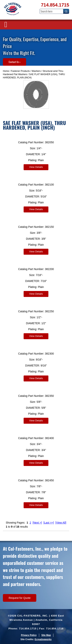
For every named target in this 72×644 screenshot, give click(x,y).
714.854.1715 (55, 5)
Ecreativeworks (43, 639)
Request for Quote (20, 598)
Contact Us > (14, 62)
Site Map (46, 635)
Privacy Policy (29, 635)
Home (6, 71)
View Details (36, 167)
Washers (36, 71)
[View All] (61, 523)
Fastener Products (20, 71)
